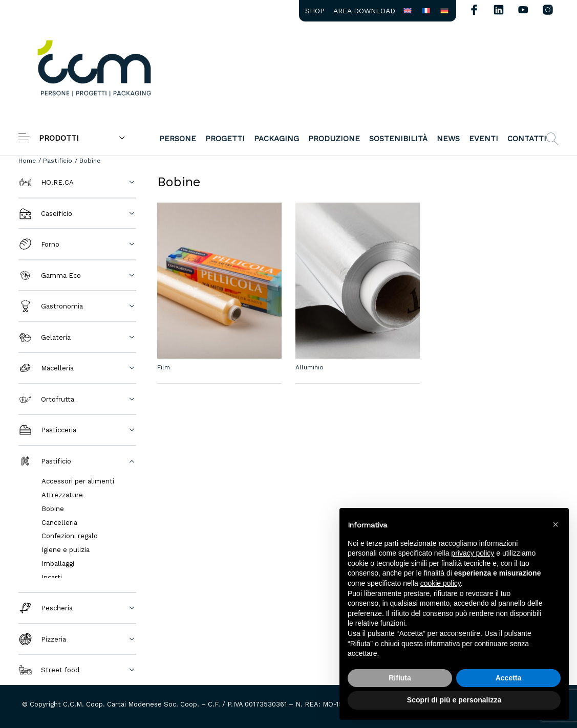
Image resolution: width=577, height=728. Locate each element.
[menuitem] (315, 11)
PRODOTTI (59, 138)
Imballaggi (58, 564)
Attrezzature (62, 495)
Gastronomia (51, 306)
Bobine (53, 509)
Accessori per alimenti (78, 481)
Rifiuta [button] (400, 678)
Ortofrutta (46, 399)
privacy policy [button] (473, 553)
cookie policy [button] (441, 583)
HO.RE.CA (46, 182)
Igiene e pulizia (66, 550)
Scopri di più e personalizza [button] (454, 700)
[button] (555, 524)
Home (27, 160)
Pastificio (58, 160)
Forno (39, 244)
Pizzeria (42, 639)
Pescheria (46, 608)
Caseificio (45, 214)
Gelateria (45, 337)
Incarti (52, 577)
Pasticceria (47, 430)
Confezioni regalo (70, 536)
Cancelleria (59, 523)
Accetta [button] (509, 678)
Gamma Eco (50, 275)
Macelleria (46, 368)
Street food (49, 670)
